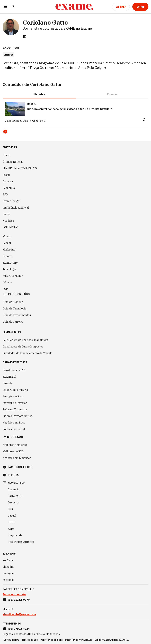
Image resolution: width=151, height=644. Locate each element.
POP (5, 289)
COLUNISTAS (11, 227)
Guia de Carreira (13, 322)
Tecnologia (9, 269)
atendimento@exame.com (19, 614)
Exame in (14, 489)
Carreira (8, 181)
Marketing (9, 250)
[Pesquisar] (13, 7)
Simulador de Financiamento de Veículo (27, 353)
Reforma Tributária (15, 409)
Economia (9, 188)
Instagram (9, 573)
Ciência (7, 282)
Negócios (8, 221)
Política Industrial (14, 429)
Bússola (7, 383)
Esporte (7, 256)
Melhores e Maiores (15, 445)
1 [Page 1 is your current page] (5, 131)
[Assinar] (121, 7)
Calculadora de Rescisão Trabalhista (25, 340)
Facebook (9, 580)
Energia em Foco (13, 396)
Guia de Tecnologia (15, 308)
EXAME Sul (9, 377)
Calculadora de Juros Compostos (23, 346)
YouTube (8, 560)
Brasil (6, 175)
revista (13, 475)
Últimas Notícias (13, 162)
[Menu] (5, 7)
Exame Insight (12, 201)
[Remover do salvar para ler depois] (144, 120)
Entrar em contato (14, 594)
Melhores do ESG (13, 451)
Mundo (7, 236)
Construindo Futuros (16, 390)
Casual (7, 243)
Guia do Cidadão (13, 302)
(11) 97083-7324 (19, 629)
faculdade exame (20, 467)
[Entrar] (140, 7)
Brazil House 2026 (14, 370)
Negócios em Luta (14, 423)
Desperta (13, 502)
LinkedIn (8, 567)
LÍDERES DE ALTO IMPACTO (20, 168)
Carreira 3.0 (15, 496)
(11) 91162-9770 (19, 600)
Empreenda (15, 535)
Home (6, 155)
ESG (5, 194)
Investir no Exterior (15, 403)
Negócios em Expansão (17, 458)
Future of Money (13, 276)
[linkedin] (25, 37)
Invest (6, 214)
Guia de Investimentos (17, 315)
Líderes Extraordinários (17, 416)
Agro (11, 529)
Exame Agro (10, 263)
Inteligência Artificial (16, 208)
